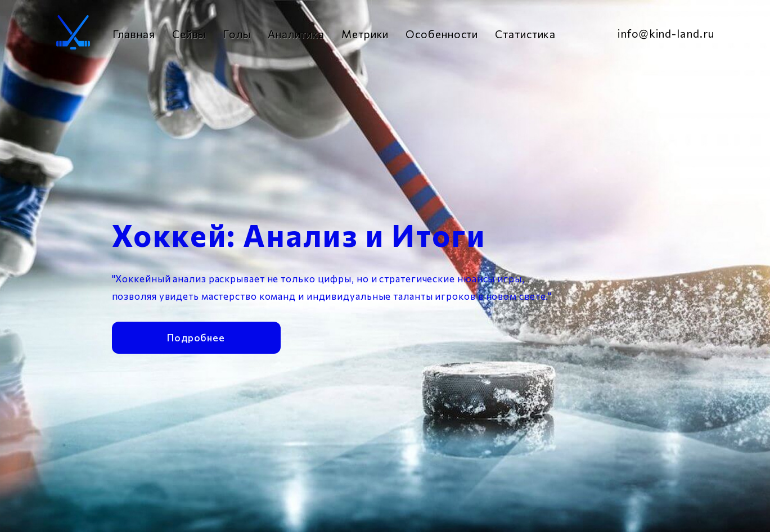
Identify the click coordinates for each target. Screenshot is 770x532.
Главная (134, 34)
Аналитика (296, 34)
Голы (237, 34)
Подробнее (196, 336)
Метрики (365, 34)
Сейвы (189, 34)
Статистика (525, 34)
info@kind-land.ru (666, 33)
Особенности (442, 34)
